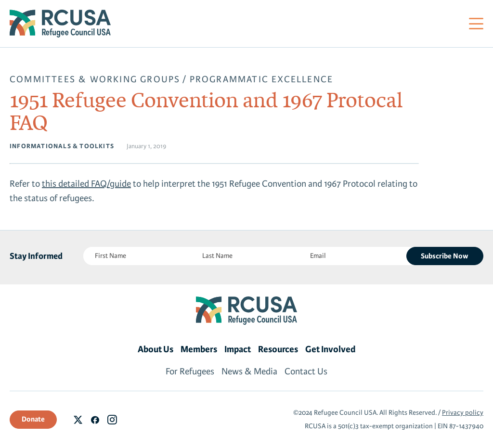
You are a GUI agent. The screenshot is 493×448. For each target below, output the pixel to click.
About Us (156, 349)
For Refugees (190, 371)
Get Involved (331, 349)
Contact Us (306, 371)
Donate (33, 419)
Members (199, 349)
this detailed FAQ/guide (86, 184)
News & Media (249, 371)
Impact (238, 349)
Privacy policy (463, 413)
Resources (278, 349)
